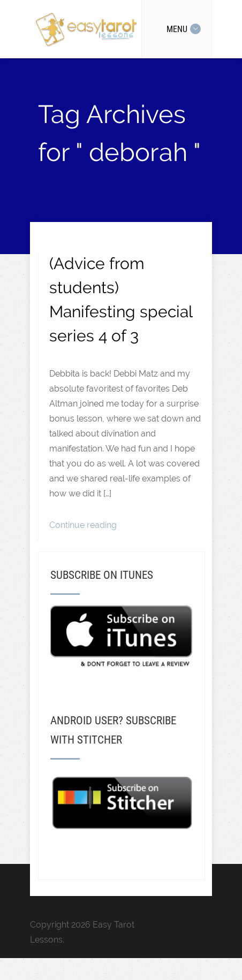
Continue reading (83, 525)
